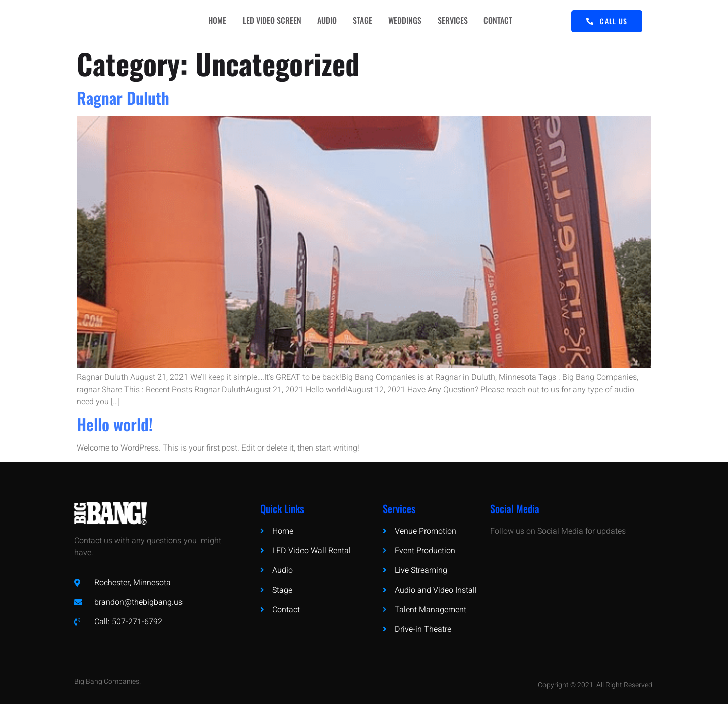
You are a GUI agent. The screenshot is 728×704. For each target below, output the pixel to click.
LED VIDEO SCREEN (269, 21)
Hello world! (115, 424)
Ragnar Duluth (123, 98)
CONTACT (506, 21)
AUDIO (327, 21)
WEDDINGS (409, 21)
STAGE (365, 21)
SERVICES (459, 21)
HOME (213, 21)
